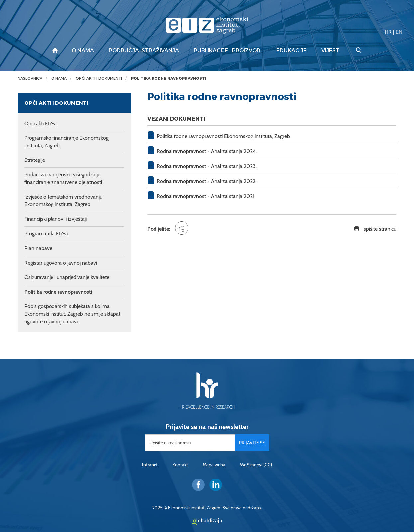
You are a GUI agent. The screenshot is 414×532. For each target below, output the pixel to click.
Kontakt (180, 465)
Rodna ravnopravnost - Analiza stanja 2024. (207, 151)
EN (399, 32)
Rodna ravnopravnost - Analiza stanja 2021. (206, 196)
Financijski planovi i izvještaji (55, 219)
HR (388, 32)
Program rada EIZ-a (46, 233)
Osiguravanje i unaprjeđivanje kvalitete (67, 277)
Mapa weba (214, 465)
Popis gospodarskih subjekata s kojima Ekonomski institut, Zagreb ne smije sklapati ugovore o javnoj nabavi (73, 314)
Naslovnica (30, 79)
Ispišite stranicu (379, 229)
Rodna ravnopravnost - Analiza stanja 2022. (207, 181)
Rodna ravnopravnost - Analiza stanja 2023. (207, 166)
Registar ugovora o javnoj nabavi (61, 263)
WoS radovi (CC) (256, 465)
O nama (83, 51)
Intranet (150, 465)
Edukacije (292, 51)
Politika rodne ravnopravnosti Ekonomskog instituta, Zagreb (223, 136)
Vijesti (331, 51)
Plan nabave (38, 248)
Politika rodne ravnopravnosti (169, 79)
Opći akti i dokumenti (99, 79)
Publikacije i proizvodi (228, 51)
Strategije (35, 160)
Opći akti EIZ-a (41, 123)
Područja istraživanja (144, 51)
